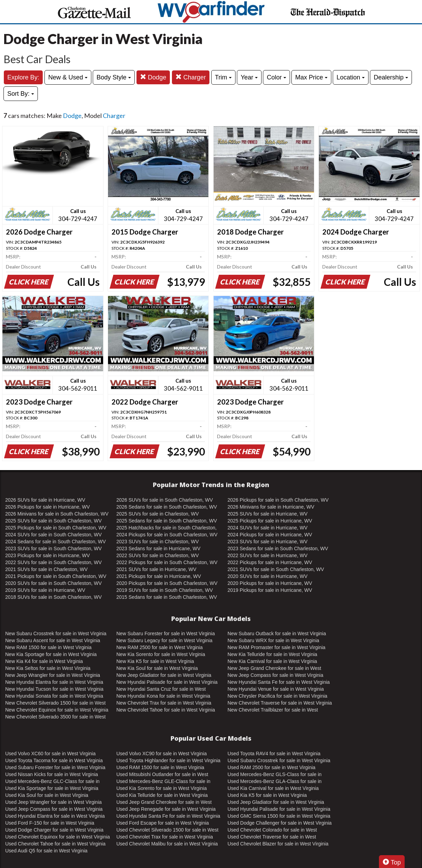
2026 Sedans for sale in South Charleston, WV (167, 507)
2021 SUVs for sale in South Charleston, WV (276, 569)
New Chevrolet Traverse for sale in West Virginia (280, 703)
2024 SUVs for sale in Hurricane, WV (267, 528)
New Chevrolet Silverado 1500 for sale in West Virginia (55, 703)
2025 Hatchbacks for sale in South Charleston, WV (167, 528)
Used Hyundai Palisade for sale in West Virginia (279, 809)
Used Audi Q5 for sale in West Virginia (46, 851)
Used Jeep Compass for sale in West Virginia (54, 809)
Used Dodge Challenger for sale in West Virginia (280, 823)
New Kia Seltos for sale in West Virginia (48, 668)
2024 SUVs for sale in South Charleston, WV (53, 535)
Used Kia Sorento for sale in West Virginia (162, 788)
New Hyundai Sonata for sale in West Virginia (54, 696)
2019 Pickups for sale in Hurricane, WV (270, 590)
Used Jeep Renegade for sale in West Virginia (166, 809)
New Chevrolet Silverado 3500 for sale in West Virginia (55, 717)
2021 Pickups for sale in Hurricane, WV (159, 576)
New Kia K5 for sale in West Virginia (155, 661)
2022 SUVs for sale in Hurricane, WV (267, 555)
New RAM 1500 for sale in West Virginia (48, 647)
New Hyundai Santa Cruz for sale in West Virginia (161, 689)
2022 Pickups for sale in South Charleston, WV (167, 562)
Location (351, 77)
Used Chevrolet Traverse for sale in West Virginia (272, 837)
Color (276, 77)
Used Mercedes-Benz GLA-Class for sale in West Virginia (275, 782)
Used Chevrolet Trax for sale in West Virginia (165, 837)
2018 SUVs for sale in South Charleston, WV (53, 597)
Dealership (391, 77)
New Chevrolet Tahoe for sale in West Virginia (166, 710)
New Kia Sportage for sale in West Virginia (51, 654)
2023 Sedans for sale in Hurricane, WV (158, 548)
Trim (223, 77)
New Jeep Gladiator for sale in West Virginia (164, 675)
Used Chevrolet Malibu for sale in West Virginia (167, 844)
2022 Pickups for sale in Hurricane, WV (270, 562)
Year (249, 77)
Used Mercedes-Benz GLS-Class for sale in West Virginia (275, 775)
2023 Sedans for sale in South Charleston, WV (278, 548)
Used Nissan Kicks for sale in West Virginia (52, 774)
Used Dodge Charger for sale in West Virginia (54, 830)
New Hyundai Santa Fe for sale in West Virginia (279, 682)
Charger (191, 77)
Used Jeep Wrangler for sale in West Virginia (53, 802)
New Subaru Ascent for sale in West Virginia (53, 640)
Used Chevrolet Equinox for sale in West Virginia (57, 837)
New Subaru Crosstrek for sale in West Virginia (56, 633)
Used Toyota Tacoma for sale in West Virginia (54, 760)
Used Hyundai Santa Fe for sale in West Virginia (168, 816)
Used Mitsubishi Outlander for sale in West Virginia (162, 775)
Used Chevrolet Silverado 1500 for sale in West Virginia (167, 830)
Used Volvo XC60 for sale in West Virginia (50, 754)
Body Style (114, 77)
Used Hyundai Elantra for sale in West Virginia (55, 816)
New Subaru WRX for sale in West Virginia (273, 640)
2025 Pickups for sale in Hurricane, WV (270, 521)
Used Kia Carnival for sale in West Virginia (273, 788)
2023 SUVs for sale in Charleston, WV (158, 542)
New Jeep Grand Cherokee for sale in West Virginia (274, 669)
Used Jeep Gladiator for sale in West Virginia (276, 802)
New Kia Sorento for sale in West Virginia (161, 654)
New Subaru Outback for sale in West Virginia (277, 633)
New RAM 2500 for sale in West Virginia (159, 647)
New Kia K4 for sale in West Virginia (44, 661)
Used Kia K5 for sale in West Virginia (267, 795)
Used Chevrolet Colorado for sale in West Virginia (272, 830)
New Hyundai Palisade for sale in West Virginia (167, 682)
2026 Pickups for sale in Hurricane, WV (48, 507)
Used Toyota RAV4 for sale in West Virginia (274, 754)
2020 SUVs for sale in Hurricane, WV (267, 576)
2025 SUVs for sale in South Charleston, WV (53, 521)
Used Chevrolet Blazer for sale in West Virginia (278, 844)
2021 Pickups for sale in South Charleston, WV (56, 576)
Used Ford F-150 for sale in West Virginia (50, 823)
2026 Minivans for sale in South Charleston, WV (57, 514)
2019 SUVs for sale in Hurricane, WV (45, 590)
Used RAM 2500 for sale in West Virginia (271, 767)
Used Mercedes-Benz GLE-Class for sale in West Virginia (163, 782)
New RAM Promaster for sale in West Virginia (276, 647)
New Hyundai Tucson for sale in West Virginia (54, 689)
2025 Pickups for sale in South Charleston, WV (56, 528)
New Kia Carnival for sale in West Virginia (272, 661)
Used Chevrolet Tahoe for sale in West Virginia (55, 844)
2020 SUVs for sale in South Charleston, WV (53, 583)
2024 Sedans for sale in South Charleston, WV (56, 542)
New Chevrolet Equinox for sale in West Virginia (57, 710)
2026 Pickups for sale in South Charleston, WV (278, 500)
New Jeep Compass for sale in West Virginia (275, 675)
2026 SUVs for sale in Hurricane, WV (45, 500)
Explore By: (23, 77)
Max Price (311, 77)
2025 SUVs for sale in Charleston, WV (158, 514)
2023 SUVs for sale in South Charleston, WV (53, 548)
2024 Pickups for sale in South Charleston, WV (167, 535)
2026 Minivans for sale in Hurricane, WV (271, 507)
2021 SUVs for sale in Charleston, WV (46, 569)
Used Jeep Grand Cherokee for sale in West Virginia (164, 802)
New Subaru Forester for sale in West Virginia (166, 633)
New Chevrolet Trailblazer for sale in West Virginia (273, 710)
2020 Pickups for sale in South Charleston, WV (167, 583)
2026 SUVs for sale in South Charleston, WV (165, 500)
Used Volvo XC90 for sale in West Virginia (162, 754)
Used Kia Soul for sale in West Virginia (47, 795)
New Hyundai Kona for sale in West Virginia (163, 696)
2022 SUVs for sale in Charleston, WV (158, 555)
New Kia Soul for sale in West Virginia (157, 668)
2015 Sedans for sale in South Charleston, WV (167, 597)
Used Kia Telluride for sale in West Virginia (162, 795)
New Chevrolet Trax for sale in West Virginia (164, 703)
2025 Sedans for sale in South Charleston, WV (167, 521)
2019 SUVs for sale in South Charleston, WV (165, 590)
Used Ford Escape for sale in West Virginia (163, 823)
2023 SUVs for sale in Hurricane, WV (267, 542)
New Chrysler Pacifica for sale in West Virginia (277, 696)
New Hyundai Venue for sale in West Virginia (276, 689)
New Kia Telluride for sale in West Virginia (272, 654)
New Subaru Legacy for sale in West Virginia (164, 640)
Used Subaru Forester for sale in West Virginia (55, 767)
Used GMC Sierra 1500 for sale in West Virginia (279, 816)
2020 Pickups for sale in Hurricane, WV (270, 583)
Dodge (153, 77)
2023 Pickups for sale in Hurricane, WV (48, 555)
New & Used (68, 77)
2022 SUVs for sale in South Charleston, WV (53, 562)
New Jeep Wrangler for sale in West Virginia (53, 675)
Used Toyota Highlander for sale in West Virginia (168, 760)
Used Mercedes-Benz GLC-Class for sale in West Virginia (52, 782)
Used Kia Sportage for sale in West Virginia (52, 788)
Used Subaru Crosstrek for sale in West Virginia (279, 760)
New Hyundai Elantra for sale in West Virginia (54, 682)
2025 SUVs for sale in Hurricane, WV (267, 514)
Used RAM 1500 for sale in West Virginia (160, 767)
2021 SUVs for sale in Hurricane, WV (156, 569)
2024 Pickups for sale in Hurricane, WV (270, 535)
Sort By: (21, 94)
